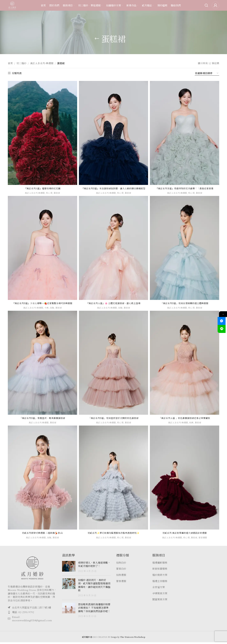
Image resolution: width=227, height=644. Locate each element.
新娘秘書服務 (160, 570)
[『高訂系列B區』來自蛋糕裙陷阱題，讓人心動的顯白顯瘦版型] (113, 132)
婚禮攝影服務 (160, 564)
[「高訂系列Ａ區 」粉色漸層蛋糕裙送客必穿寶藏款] (185, 365)
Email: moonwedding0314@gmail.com (32, 620)
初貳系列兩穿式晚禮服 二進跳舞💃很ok (42, 535)
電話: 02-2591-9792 (23, 614)
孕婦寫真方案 (160, 595)
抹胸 (52, 309)
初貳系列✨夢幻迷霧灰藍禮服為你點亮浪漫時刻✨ (113, 535)
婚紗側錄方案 (160, 577)
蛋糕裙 (57, 191)
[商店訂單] (207, 73)
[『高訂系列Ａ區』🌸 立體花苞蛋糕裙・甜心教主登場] (113, 250)
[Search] (206, 8)
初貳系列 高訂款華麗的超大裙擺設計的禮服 (185, 535)
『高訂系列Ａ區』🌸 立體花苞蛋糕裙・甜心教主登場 (114, 305)
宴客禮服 (205, 539)
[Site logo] (15, 8)
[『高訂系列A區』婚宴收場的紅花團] (42, 132)
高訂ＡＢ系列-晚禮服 (42, 63)
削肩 (193, 424)
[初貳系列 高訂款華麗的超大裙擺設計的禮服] (185, 480)
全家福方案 (159, 589)
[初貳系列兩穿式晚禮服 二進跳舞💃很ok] (42, 480)
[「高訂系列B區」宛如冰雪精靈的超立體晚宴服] (185, 250)
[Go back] (97, 39)
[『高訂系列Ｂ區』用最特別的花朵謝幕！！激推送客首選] (185, 132)
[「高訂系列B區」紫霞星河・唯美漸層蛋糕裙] (42, 365)
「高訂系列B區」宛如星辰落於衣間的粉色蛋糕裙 (114, 420)
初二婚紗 (21, 63)
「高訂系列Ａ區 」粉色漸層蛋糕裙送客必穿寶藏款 (185, 420)
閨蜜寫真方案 (160, 601)
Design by (128, 639)
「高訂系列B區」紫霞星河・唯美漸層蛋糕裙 (42, 420)
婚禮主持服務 (160, 583)
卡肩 (46, 309)
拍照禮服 (121, 577)
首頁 (10, 63)
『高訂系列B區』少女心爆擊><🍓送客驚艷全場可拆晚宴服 (42, 305)
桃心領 (49, 191)
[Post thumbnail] (69, 568)
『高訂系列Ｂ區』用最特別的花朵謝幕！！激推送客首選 (185, 187)
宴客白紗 (121, 570)
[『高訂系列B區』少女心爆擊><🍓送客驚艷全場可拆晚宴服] (42, 250)
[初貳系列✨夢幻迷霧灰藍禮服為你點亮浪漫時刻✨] (113, 480)
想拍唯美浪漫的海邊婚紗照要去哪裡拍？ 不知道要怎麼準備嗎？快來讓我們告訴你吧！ (94, 609)
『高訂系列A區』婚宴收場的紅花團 (42, 187)
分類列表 (17, 73)
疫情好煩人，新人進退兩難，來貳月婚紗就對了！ (94, 566)
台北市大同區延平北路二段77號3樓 (32, 609)
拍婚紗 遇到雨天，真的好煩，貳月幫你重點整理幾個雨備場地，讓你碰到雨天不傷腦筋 (94, 587)
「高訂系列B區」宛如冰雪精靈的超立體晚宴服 (185, 305)
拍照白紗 (121, 564)
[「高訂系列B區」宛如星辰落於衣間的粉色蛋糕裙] (113, 365)
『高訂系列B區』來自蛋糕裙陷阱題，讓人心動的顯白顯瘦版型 (114, 188)
